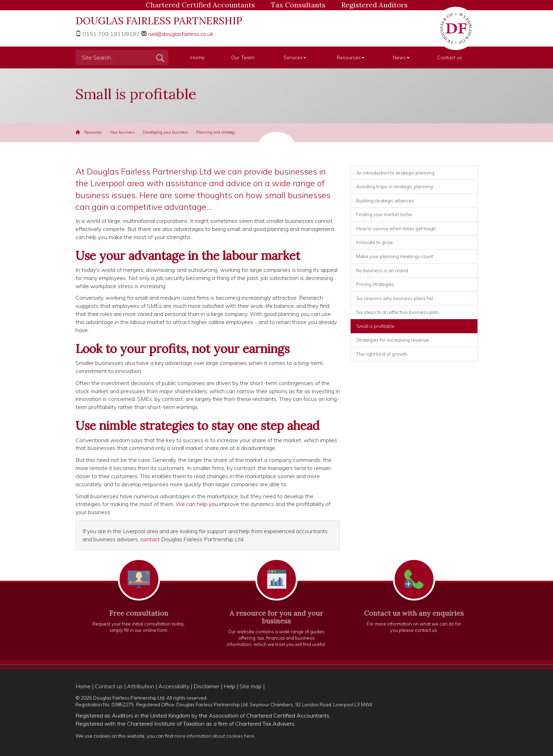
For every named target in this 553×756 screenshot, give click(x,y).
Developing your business (166, 132)
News (401, 57)
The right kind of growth (382, 354)
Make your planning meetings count (395, 256)
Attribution (141, 686)
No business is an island (382, 270)
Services (295, 57)
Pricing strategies (375, 284)
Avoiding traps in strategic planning (394, 187)
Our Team (243, 57)
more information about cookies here (214, 736)
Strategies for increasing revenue (393, 340)
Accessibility (174, 686)
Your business (123, 132)
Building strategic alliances (385, 201)
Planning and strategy (216, 132)
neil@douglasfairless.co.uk (181, 34)
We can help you (197, 504)
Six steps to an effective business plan (397, 312)
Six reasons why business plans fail (395, 298)
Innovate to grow (375, 242)
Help (229, 686)
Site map (251, 686)
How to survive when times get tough (396, 228)
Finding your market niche (384, 214)
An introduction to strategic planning (395, 173)
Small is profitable (375, 326)
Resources (351, 57)
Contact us (450, 57)
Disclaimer (206, 686)
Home (197, 57)
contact (150, 539)
